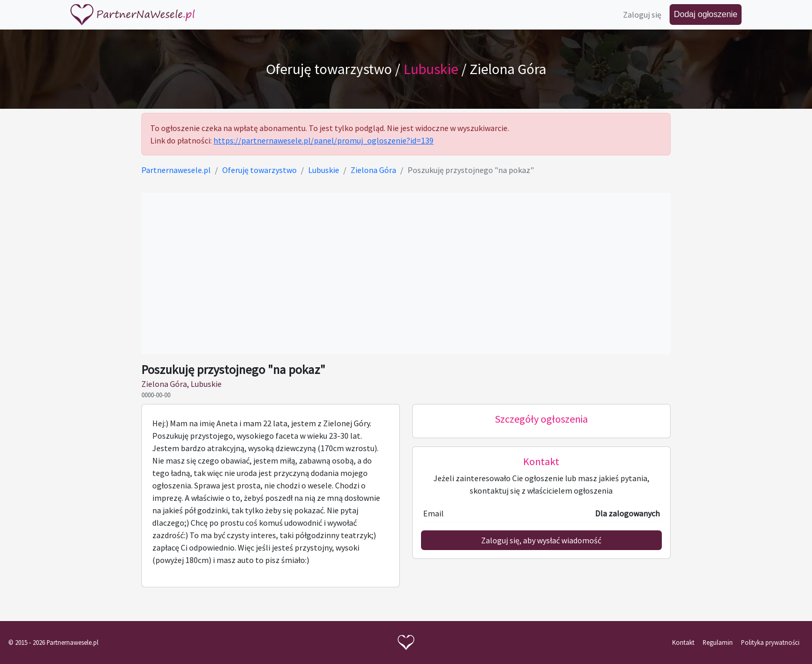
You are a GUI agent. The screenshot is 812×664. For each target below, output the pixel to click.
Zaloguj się (642, 15)
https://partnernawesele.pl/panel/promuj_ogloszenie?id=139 (323, 140)
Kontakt (683, 642)
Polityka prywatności (770, 642)
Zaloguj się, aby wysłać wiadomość (541, 540)
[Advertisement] (406, 273)
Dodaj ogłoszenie (706, 14)
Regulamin (718, 642)
